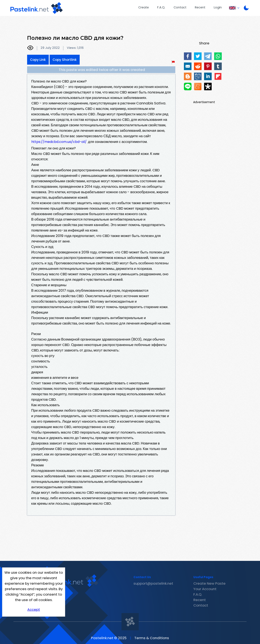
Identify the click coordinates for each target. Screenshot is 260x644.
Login (218, 7)
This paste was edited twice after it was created (102, 70)
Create (144, 7)
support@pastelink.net (153, 583)
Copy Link (38, 60)
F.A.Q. (161, 7)
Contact (180, 7)
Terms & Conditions (152, 638)
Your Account (205, 589)
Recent (200, 7)
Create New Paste (209, 583)
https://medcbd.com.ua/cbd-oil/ (59, 142)
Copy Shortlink (65, 60)
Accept (34, 609)
